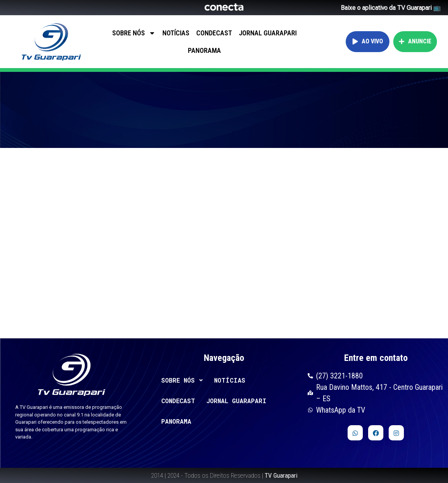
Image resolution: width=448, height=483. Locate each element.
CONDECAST (214, 33)
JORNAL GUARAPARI (268, 33)
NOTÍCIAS (176, 33)
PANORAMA (204, 50)
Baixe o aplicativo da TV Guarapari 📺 (391, 8)
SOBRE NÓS (134, 33)
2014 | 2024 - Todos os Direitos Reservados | (224, 475)
